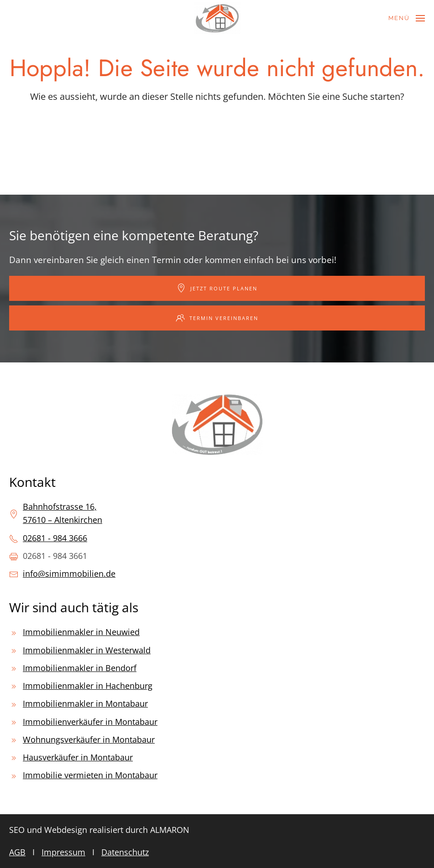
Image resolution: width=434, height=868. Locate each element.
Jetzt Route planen (217, 288)
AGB (17, 852)
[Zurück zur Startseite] (217, 18)
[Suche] (217, 131)
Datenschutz (125, 852)
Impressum (63, 852)
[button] (407, 18)
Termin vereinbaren (217, 318)
